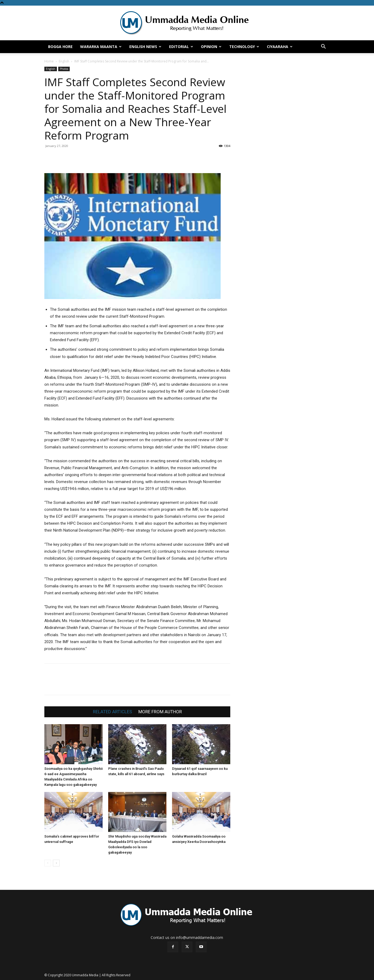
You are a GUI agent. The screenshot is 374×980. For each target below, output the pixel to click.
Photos (64, 69)
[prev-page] (48, 863)
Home (49, 61)
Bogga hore (60, 47)
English (64, 61)
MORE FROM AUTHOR (160, 712)
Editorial (181, 47)
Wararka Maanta (101, 47)
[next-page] (56, 863)
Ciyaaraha (280, 47)
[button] (323, 47)
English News (145, 47)
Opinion (211, 47)
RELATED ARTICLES (112, 712)
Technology (244, 47)
